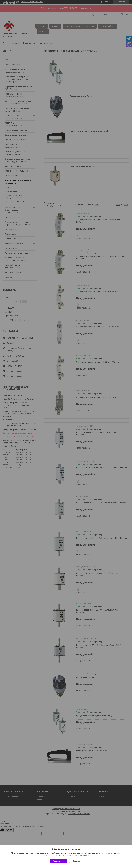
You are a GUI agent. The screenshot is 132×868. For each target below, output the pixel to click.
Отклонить (77, 861)
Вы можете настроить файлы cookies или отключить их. (65, 855)
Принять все (58, 861)
